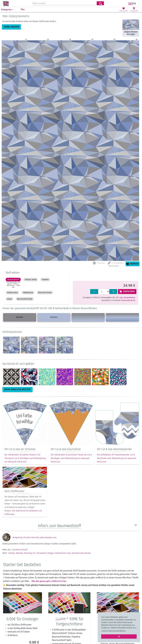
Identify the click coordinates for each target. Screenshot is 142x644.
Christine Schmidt (20, 550)
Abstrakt (19, 553)
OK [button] (119, 636)
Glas (69, 553)
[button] (7, 10)
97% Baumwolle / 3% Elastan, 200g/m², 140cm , (13, 285)
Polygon (51, 553)
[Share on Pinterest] (99, 263)
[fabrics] (103, 292)
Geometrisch (60, 553)
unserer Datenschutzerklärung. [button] (114, 631)
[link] (6, 4)
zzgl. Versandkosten (127, 297)
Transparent (41, 553)
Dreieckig (28, 553)
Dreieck (12, 553)
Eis (34, 553)
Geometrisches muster (81, 553)
